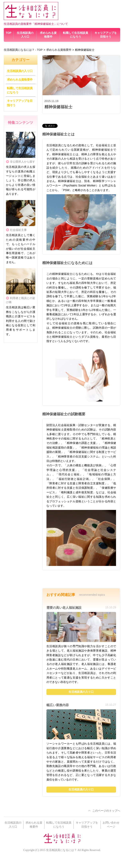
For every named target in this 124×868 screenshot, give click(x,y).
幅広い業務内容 (58, 705)
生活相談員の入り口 (20, 71)
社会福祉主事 (18, 230)
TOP (9, 33)
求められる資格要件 (20, 80)
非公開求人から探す (23, 162)
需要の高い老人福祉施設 (64, 608)
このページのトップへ (106, 811)
